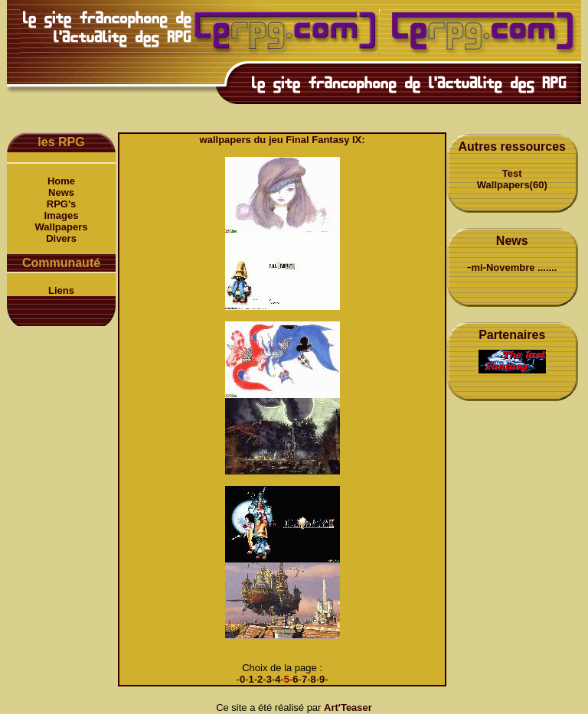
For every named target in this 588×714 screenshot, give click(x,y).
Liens (61, 290)
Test (512, 173)
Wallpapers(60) (512, 185)
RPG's (62, 204)
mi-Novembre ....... (514, 267)
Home (61, 181)
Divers (61, 238)
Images (62, 215)
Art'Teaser (348, 707)
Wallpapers (62, 227)
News (61, 192)
